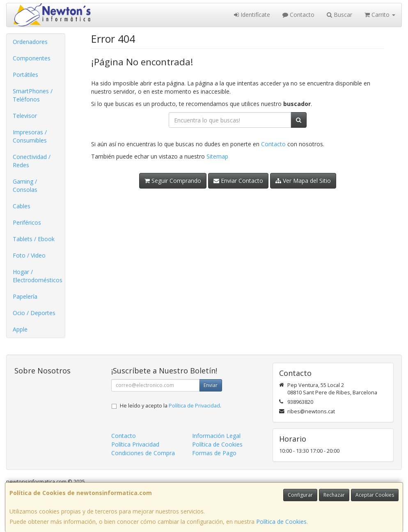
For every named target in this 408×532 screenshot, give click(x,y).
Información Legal (216, 436)
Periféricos (27, 222)
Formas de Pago (214, 453)
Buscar (339, 15)
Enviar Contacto (238, 181)
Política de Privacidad (194, 406)
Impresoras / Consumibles (30, 136)
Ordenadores (30, 42)
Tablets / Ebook (34, 239)
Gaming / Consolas (25, 185)
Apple (20, 329)
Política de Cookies (281, 522)
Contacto (298, 15)
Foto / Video (29, 255)
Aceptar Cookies (375, 495)
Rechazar (334, 495)
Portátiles (25, 75)
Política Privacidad (135, 444)
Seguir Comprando (173, 181)
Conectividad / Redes (32, 161)
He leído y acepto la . (171, 406)
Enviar (211, 385)
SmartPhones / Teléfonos (33, 95)
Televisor (25, 116)
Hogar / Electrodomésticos (38, 276)
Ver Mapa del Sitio (303, 181)
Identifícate (252, 15)
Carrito (380, 15)
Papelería (25, 296)
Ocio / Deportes (34, 313)
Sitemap (217, 156)
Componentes (32, 58)
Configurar (300, 495)
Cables (22, 206)
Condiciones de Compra (143, 453)
